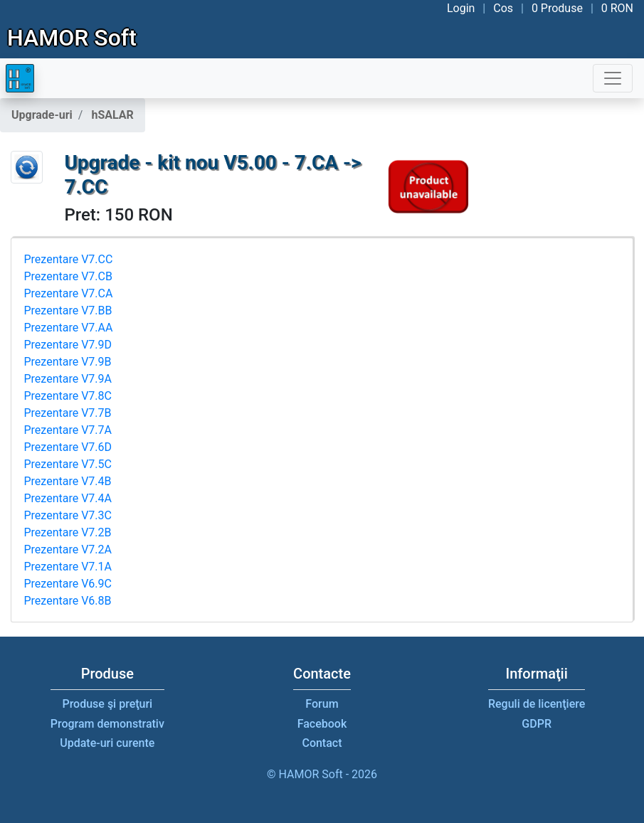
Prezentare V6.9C (68, 584)
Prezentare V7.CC (69, 259)
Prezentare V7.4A (68, 498)
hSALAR (112, 115)
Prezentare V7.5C (68, 464)
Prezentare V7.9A (68, 379)
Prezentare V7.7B (68, 413)
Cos (503, 8)
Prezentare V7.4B (68, 481)
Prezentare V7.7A (68, 430)
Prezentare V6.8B (68, 601)
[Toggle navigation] (613, 78)
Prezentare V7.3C (68, 515)
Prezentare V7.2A (68, 549)
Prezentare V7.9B (68, 362)
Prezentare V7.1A (68, 567)
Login (461, 8)
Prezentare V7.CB (68, 276)
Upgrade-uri (42, 115)
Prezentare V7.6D (68, 447)
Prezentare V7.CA (69, 293)
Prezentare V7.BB (68, 310)
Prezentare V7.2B (68, 532)
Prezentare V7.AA (69, 328)
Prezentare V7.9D (68, 345)
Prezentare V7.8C (68, 396)
